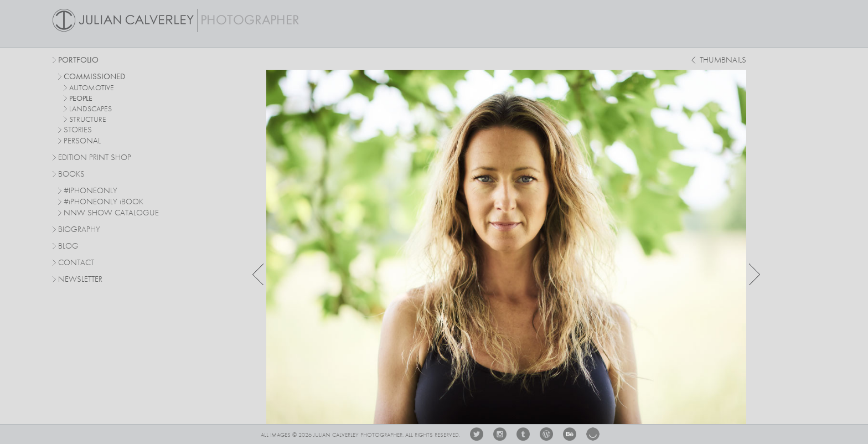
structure (88, 120)
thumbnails (723, 61)
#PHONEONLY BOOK (104, 202)
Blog (68, 247)
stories (78, 130)
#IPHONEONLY (91, 191)
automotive (92, 88)
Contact (76, 263)
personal (82, 141)
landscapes (91, 109)
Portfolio (78, 61)
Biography (79, 229)
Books (71, 175)
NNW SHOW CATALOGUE (111, 213)
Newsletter (80, 280)
